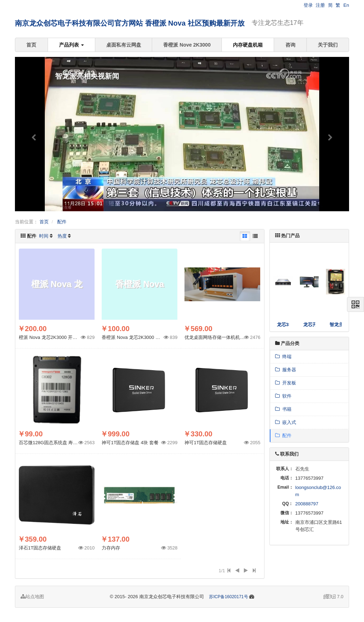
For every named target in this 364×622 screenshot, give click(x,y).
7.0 (333, 597)
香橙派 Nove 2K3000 (187, 45)
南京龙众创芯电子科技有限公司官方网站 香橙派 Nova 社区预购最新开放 (130, 23)
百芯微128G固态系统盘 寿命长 (50, 443)
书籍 (283, 409)
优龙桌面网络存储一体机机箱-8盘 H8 (223, 337)
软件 (283, 396)
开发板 (286, 383)
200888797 (307, 504)
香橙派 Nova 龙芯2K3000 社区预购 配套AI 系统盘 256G (159, 337)
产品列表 (71, 45)
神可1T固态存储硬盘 (206, 443)
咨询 (290, 45)
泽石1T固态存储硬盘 (40, 548)
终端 (283, 357)
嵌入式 (286, 422)
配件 (62, 222)
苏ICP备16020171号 (228, 597)
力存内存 (111, 548)
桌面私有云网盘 (124, 45)
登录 (308, 5)
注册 (320, 5)
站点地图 (32, 597)
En (346, 5)
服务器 (286, 370)
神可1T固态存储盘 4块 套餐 (130, 443)
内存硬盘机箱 (248, 45)
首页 (31, 45)
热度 (62, 236)
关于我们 (328, 45)
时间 (44, 236)
